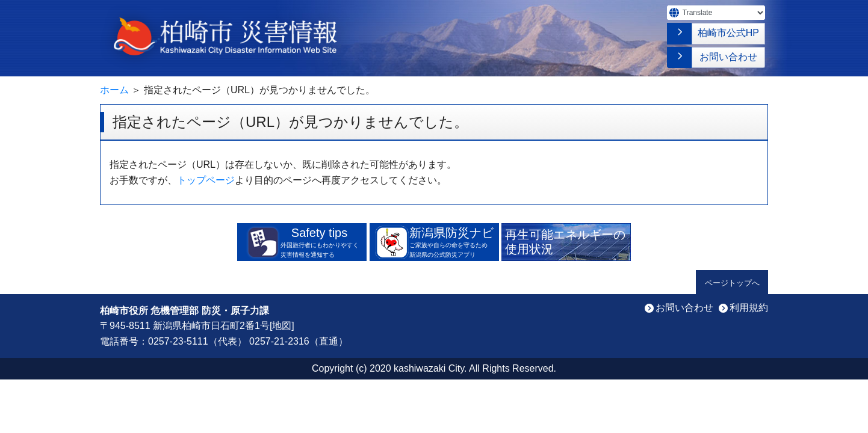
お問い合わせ (728, 57)
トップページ (206, 180)
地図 (282, 326)
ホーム (114, 90)
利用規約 (749, 308)
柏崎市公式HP (728, 33)
